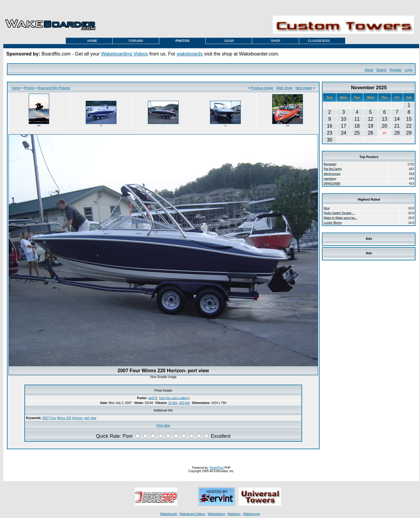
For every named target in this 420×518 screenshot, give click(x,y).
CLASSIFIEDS (319, 41)
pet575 (153, 398)
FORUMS (136, 41)
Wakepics (234, 514)
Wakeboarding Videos (125, 54)
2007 (46, 418)
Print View (163, 426)
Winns (61, 418)
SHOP (276, 41)
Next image (304, 88)
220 (69, 418)
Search (382, 70)
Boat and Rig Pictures (54, 88)
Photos (29, 88)
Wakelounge (251, 514)
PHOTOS (183, 41)
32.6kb (173, 403)
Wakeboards (169, 514)
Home (369, 70)
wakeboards (190, 54)
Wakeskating (216, 514)
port (87, 418)
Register (396, 70)
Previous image (262, 88)
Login (409, 70)
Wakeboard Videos (192, 514)
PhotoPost (217, 468)
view (93, 418)
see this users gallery (174, 398)
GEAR (229, 41)
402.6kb (184, 403)
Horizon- (78, 418)
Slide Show (284, 88)
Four (53, 418)
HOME (92, 41)
